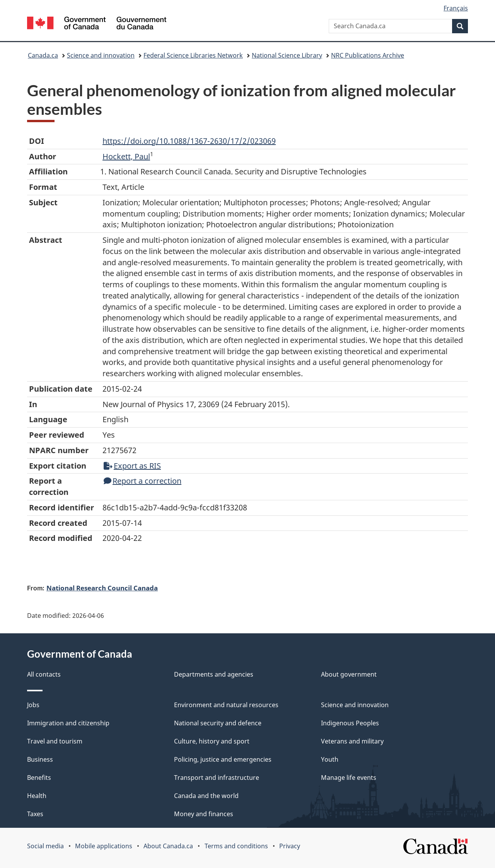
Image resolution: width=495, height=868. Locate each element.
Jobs (33, 705)
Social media (45, 846)
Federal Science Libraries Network (193, 55)
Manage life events (349, 778)
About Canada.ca (168, 846)
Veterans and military (352, 741)
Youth (330, 759)
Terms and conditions (236, 846)
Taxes (35, 814)
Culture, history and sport (212, 741)
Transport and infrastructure (217, 778)
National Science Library (287, 55)
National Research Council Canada (102, 588)
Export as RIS (132, 466)
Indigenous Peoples (350, 723)
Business (40, 759)
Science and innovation (101, 55)
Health (37, 796)
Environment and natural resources (226, 705)
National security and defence (218, 723)
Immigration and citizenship (68, 723)
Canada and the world (206, 796)
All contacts (44, 674)
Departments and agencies (214, 674)
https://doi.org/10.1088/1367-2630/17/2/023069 (189, 141)
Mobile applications (104, 846)
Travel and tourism (55, 741)
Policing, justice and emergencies (223, 759)
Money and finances (204, 814)
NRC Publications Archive (368, 55)
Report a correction (143, 481)
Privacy (290, 846)
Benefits (39, 778)
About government (349, 674)
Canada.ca (43, 55)
